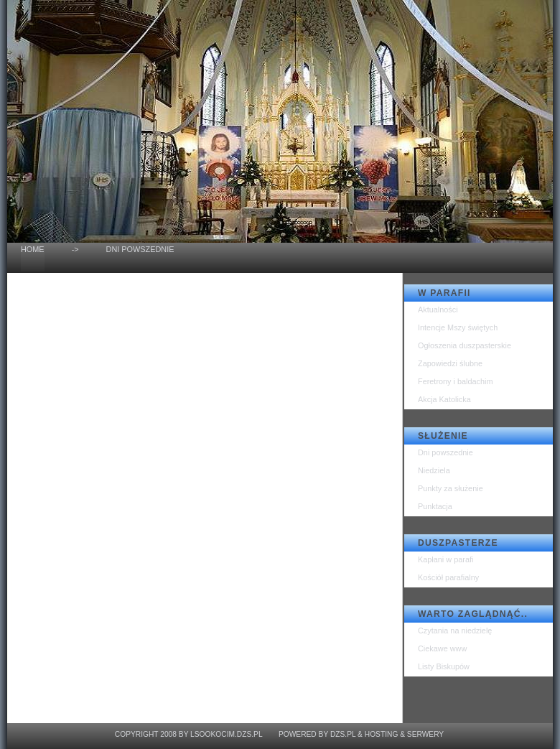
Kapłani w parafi (445, 559)
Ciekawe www (442, 648)
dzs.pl (343, 734)
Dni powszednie (445, 452)
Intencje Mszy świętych (458, 327)
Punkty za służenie (451, 488)
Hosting (382, 734)
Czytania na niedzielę (455, 631)
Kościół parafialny (448, 577)
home (33, 249)
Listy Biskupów (444, 666)
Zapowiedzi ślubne (450, 363)
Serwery (425, 734)
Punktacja (435, 506)
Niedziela (434, 470)
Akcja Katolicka (444, 399)
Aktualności (438, 310)
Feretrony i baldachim (456, 381)
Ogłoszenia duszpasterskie (465, 345)
